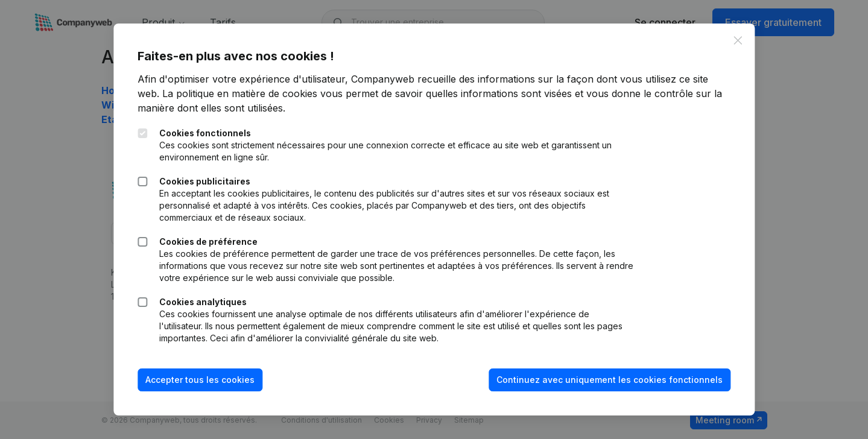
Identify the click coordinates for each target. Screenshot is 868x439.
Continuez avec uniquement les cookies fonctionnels (610, 380)
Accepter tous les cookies (200, 380)
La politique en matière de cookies (240, 93)
